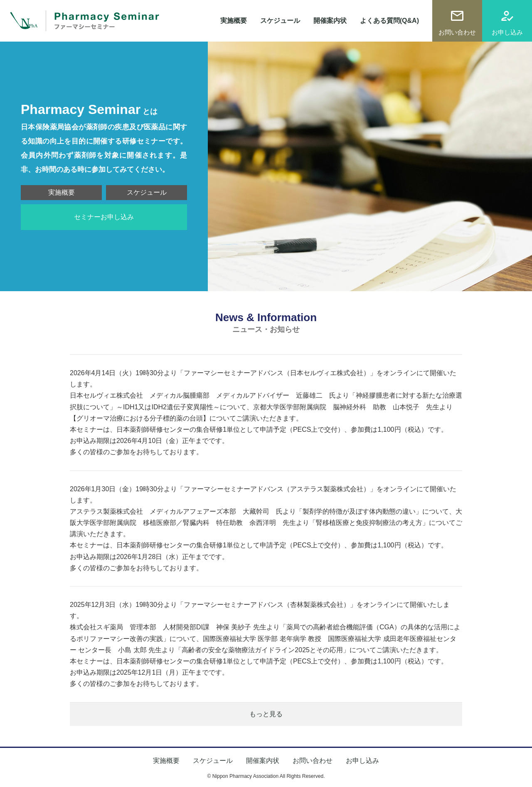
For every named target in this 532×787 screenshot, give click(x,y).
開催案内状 (330, 21)
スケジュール (280, 21)
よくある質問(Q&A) (389, 21)
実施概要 (234, 21)
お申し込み (507, 32)
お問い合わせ (457, 32)
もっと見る (266, 714)
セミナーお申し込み (104, 217)
